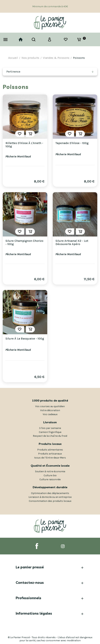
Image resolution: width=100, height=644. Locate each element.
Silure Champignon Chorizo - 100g (24, 242)
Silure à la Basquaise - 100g (25, 339)
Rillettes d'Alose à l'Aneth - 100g (24, 145)
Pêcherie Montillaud (18, 156)
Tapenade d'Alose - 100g (72, 143)
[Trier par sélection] (50, 72)
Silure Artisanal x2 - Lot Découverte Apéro (72, 242)
